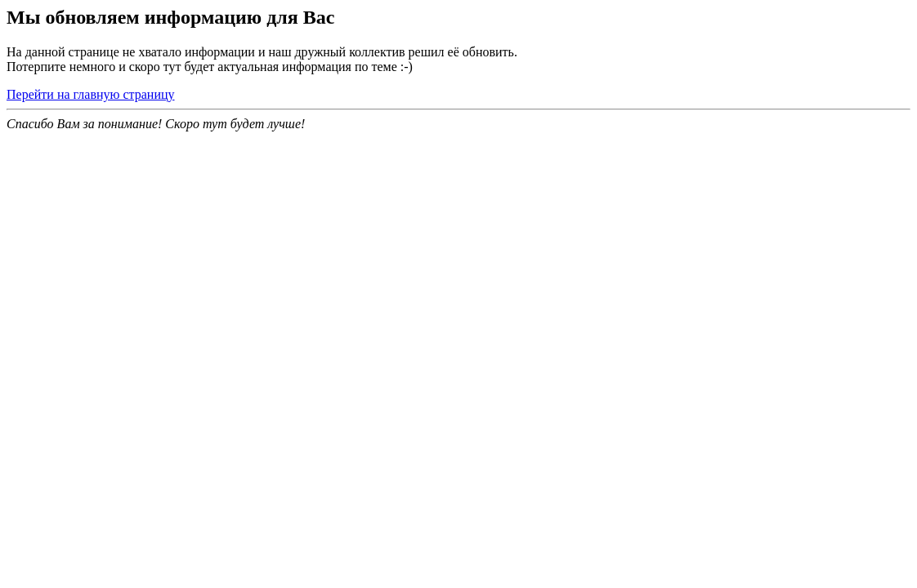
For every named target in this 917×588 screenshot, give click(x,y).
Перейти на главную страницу (91, 94)
